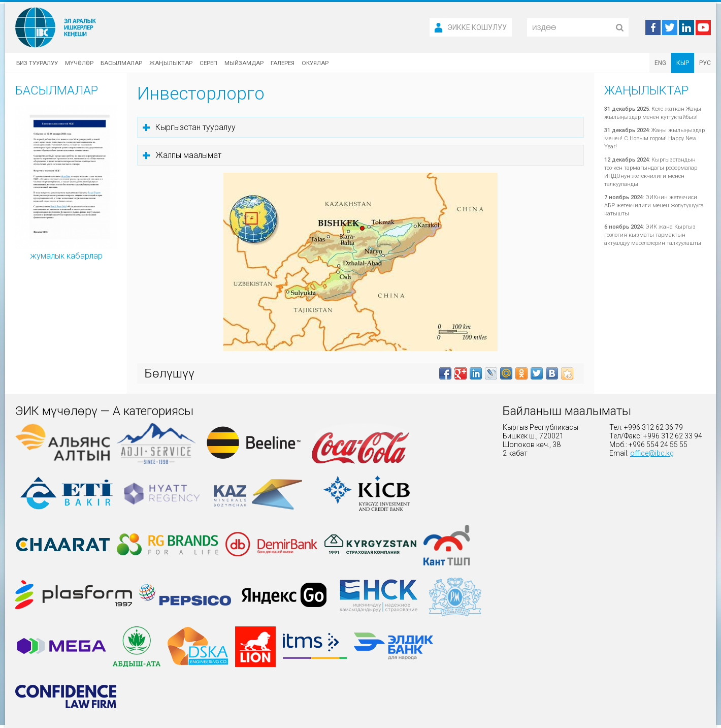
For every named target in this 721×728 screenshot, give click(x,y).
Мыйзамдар (244, 63)
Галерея (283, 63)
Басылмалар (121, 63)
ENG (660, 63)
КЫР (683, 63)
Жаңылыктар (171, 63)
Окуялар (315, 63)
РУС (705, 63)
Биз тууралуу (37, 63)
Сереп (208, 63)
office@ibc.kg (652, 453)
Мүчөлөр (79, 63)
